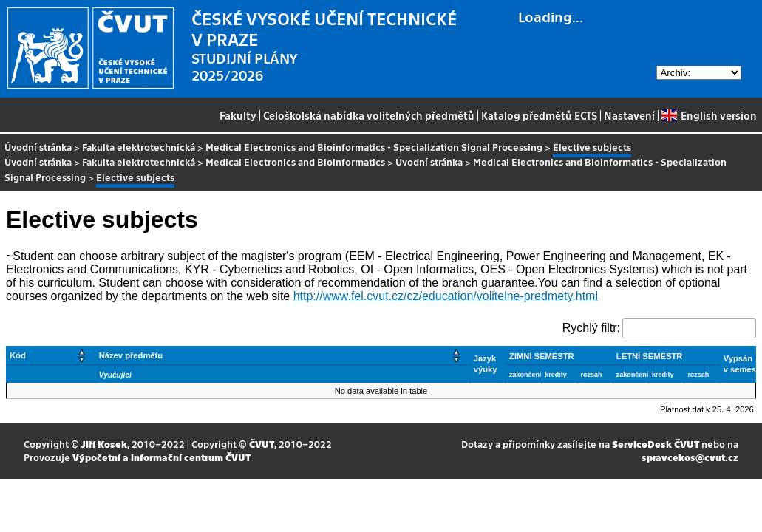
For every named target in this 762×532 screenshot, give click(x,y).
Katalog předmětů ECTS (539, 115)
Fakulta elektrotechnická (139, 147)
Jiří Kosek (104, 444)
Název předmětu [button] (131, 355)
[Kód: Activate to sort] (51, 355)
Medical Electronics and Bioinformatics (295, 161)
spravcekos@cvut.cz (690, 457)
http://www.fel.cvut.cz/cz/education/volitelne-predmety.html (446, 296)
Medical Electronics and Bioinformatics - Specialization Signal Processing (374, 147)
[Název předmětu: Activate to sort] (283, 355)
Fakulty (238, 115)
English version (709, 115)
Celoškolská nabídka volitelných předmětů (369, 115)
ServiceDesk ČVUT (656, 444)
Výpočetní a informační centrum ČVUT (161, 457)
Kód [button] (18, 355)
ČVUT (262, 444)
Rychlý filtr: (591, 328)
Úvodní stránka (38, 147)
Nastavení (629, 115)
